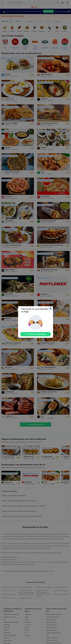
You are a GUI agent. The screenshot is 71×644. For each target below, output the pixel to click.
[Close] (50, 308)
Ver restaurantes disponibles (36, 334)
